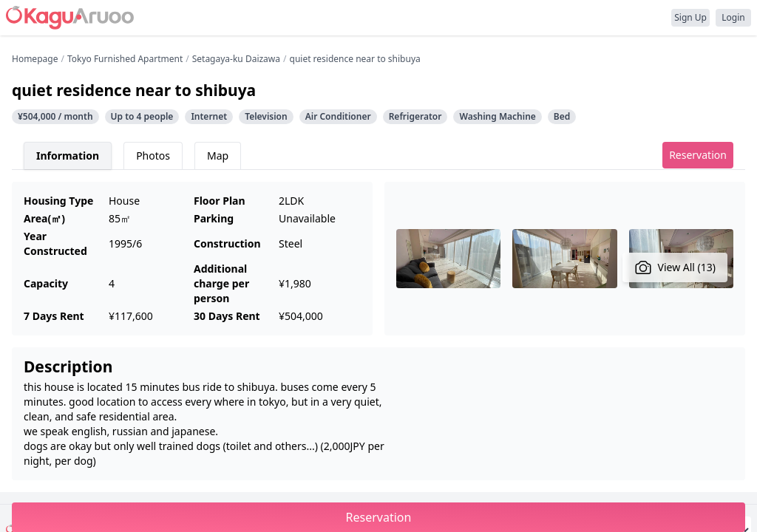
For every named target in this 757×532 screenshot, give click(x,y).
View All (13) (675, 267)
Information (68, 156)
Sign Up (690, 17)
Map (218, 156)
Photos (153, 156)
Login (733, 17)
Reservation (698, 155)
